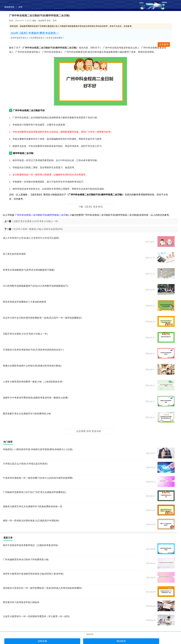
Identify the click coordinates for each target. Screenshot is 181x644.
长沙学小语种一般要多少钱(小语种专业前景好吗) (38, 229)
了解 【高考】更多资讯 (91, 207)
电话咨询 (121, 641)
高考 (20, 7)
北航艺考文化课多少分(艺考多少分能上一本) (36, 221)
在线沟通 (42, 641)
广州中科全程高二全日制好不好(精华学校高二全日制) (42, 215)
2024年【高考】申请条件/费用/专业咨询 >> (35, 33)
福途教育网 (9, 7)
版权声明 (90, 634)
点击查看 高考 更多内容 (89, 431)
